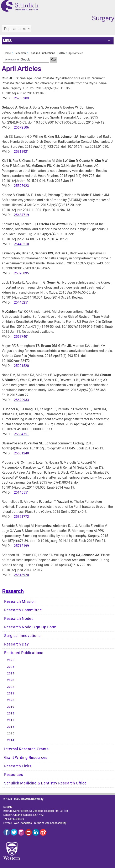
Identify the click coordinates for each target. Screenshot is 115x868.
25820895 (21, 273)
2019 (11, 707)
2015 (62, 53)
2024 (11, 674)
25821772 (21, 517)
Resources (14, 775)
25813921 (21, 152)
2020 (11, 700)
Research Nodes (19, 619)
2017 (11, 720)
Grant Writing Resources (26, 758)
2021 (11, 694)
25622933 (21, 400)
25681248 (21, 453)
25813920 (21, 575)
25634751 (21, 434)
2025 (11, 667)
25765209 (21, 98)
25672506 (21, 127)
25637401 (21, 337)
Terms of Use (42, 823)
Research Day (16, 644)
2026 (11, 660)
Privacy (8, 823)
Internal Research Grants (26, 749)
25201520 (21, 366)
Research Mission (20, 602)
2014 (11, 740)
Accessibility (59, 823)
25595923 (21, 186)
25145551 (21, 492)
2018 (11, 714)
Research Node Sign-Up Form (30, 627)
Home (7, 53)
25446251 (21, 302)
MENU (8, 41)
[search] (26, 60)
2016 (11, 727)
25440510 (21, 244)
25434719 (21, 215)
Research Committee (23, 610)
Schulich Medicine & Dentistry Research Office (45, 783)
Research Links (18, 766)
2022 (11, 687)
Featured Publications (42, 53)
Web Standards (23, 823)
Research (20, 53)
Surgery (8, 807)
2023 (11, 680)
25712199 (21, 546)
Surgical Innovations (22, 636)
